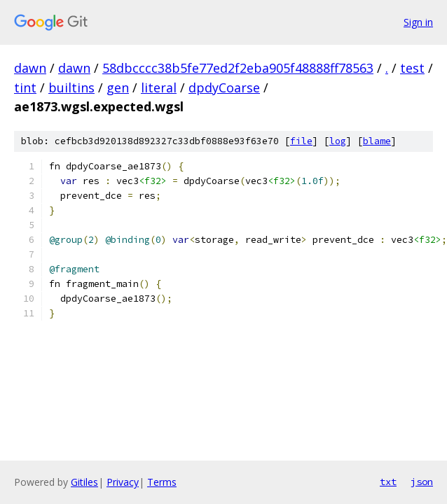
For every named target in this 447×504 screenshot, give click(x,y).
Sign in (418, 22)
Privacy (123, 482)
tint (25, 87)
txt (388, 482)
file (301, 141)
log (338, 141)
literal (159, 87)
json (422, 482)
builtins (71, 87)
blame (377, 141)
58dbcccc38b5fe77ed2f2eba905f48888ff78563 (238, 68)
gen (118, 87)
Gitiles (84, 482)
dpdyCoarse (224, 87)
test (412, 68)
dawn (30, 68)
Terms (162, 482)
